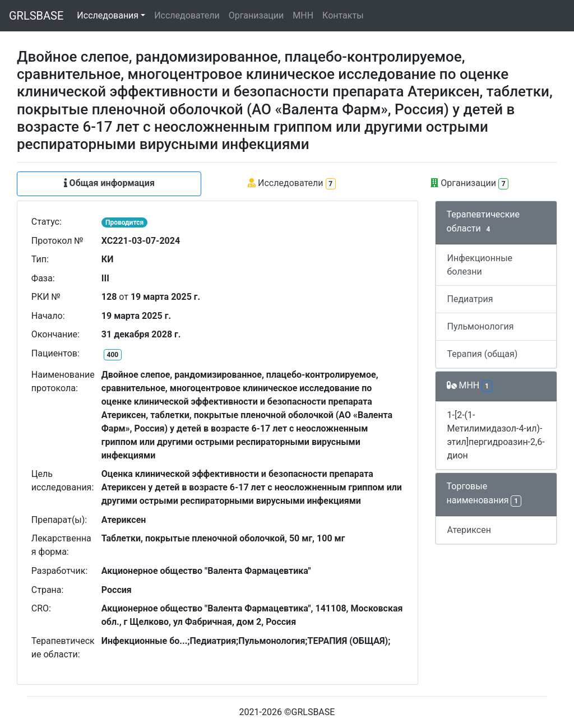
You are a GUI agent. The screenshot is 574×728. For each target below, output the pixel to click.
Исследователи (187, 15)
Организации (256, 15)
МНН (303, 15)
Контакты (343, 15)
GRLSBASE (36, 16)
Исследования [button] (108, 15)
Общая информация (109, 183)
